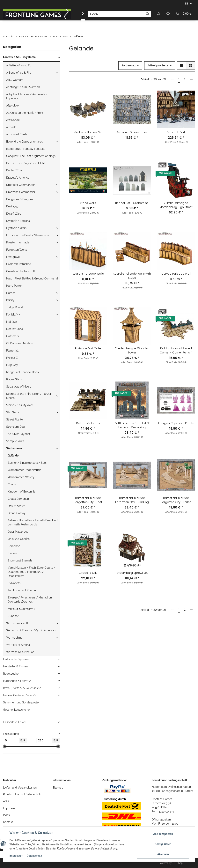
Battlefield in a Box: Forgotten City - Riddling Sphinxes (132, 500)
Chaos (12, 484)
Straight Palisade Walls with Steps (132, 276)
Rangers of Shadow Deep (22, 372)
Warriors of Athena (18, 645)
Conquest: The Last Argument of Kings (31, 156)
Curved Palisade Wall (176, 274)
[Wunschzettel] (168, 14)
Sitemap (58, 788)
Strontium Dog (15, 427)
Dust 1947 (12, 206)
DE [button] (187, 4)
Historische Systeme (16, 659)
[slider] (5, 747)
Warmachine (14, 638)
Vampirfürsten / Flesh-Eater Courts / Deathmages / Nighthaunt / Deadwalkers (32, 572)
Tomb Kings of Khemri (22, 590)
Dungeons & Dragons (20, 199)
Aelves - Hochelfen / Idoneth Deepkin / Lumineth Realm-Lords (33, 522)
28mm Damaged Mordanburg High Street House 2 (176, 205)
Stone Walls (88, 203)
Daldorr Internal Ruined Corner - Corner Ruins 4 (176, 350)
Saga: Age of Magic (19, 387)
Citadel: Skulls (88, 573)
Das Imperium (17, 506)
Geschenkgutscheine (16, 710)
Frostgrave (13, 257)
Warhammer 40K (17, 623)
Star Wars (13, 412)
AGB (6, 801)
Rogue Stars (14, 379)
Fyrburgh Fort (176, 132)
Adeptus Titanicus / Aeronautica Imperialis (27, 96)
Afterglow (12, 106)
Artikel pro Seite (158, 65)
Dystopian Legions (18, 221)
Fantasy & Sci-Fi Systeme (19, 57)
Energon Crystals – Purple (176, 423)
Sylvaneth (14, 583)
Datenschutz (34, 856)
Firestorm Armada (18, 242)
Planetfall (12, 351)
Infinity (10, 300)
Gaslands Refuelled (19, 264)
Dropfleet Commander (21, 185)
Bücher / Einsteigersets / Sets (27, 463)
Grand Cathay (17, 513)
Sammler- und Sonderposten (22, 702)
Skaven (12, 553)
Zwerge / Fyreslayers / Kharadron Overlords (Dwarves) (30, 600)
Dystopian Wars (16, 228)
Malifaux (12, 322)
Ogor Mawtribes (18, 532)
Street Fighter (15, 419)
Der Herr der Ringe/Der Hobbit (26, 163)
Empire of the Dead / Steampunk (28, 235)
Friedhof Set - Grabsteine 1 (132, 203)
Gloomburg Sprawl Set (132, 573)
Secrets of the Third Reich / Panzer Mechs (29, 396)
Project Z (12, 358)
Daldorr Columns (88, 423)
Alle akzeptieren (163, 834)
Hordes (11, 293)
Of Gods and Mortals (19, 343)
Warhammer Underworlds (24, 470)
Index (7, 815)
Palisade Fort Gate (88, 348)
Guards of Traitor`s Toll (21, 271)
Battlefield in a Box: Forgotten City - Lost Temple (88, 500)
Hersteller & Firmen (15, 666)
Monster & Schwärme (21, 609)
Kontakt (8, 822)
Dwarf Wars (14, 214)
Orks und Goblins (19, 539)
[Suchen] (116, 14)
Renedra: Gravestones (132, 132)
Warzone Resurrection (20, 652)
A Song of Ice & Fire (19, 73)
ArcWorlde (13, 120)
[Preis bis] (44, 741)
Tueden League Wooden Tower (132, 350)
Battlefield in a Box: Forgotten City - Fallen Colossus (176, 500)
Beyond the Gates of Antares (25, 142)
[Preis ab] (11, 741)
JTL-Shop (177, 863)
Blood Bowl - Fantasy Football (25, 149)
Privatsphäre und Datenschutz (22, 794)
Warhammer (14, 448)
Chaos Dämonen (18, 499)
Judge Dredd (15, 307)
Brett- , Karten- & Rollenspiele (22, 688)
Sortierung (128, 65)
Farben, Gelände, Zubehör (20, 695)
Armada (11, 127)
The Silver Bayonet (18, 434)
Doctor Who (14, 170)
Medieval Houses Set (88, 132)
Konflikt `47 (13, 315)
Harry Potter (14, 286)
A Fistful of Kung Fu (19, 65)
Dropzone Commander (21, 192)
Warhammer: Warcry (21, 477)
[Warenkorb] (184, 14)
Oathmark (13, 336)
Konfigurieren (163, 844)
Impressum (10, 808)
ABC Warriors (15, 80)
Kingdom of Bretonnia (22, 492)
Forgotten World (17, 250)
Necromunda (15, 329)
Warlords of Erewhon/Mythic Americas (31, 630)
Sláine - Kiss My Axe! (19, 405)
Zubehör (13, 616)
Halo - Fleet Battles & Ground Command (32, 278)
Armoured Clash (17, 134)
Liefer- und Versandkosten (20, 788)
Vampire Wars (15, 441)
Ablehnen (163, 854)
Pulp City (12, 365)
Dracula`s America (18, 178)
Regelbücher (11, 674)
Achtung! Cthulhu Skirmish (23, 87)
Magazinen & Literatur (17, 681)
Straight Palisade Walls (88, 274)
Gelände (13, 456)
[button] (159, 14)
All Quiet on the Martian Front (25, 113)
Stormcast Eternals (20, 560)
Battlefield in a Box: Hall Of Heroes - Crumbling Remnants (132, 425)
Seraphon (14, 546)
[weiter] (191, 79)
